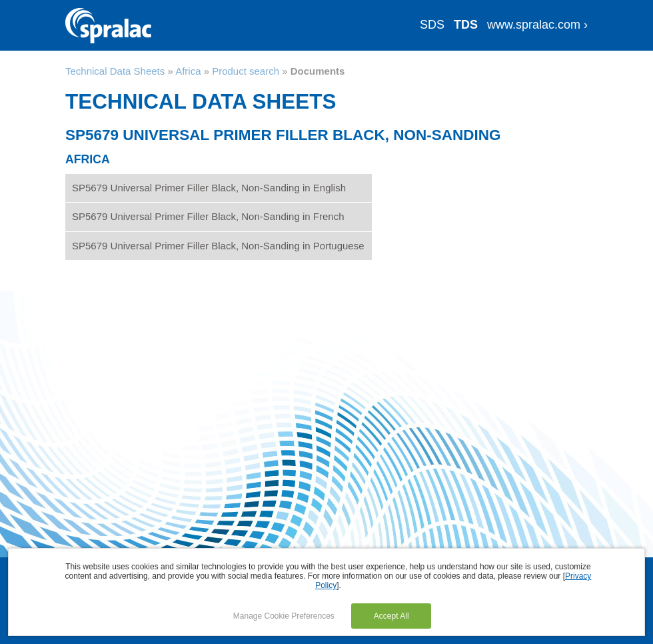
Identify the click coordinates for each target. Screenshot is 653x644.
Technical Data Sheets (115, 71)
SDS (432, 25)
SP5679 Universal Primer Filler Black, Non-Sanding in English (209, 188)
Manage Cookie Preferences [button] (284, 616)
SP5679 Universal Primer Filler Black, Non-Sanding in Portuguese (218, 246)
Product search (246, 71)
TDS (466, 25)
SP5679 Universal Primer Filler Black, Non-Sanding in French (208, 216)
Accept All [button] (391, 616)
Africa (188, 71)
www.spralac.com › (537, 25)
